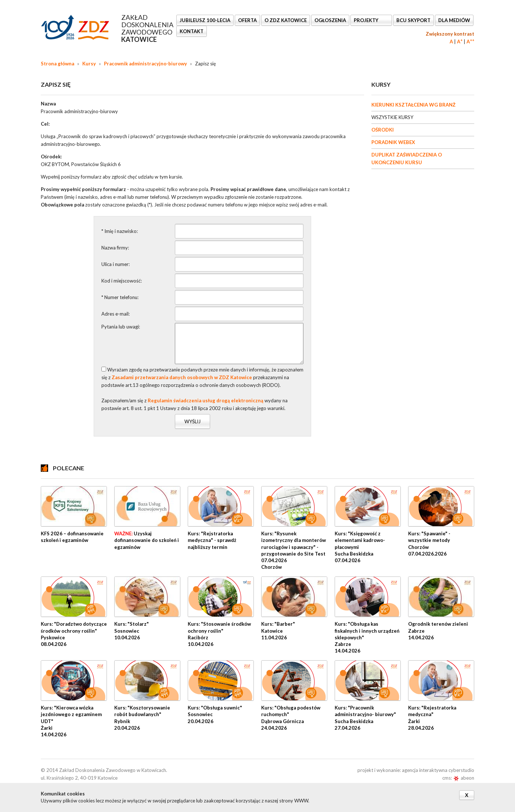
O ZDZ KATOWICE (286, 20)
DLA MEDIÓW (454, 20)
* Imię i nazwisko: (120, 231)
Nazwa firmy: (115, 248)
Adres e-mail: (116, 314)
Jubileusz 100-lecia (205, 20)
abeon (464, 778)
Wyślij (192, 421)
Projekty (367, 20)
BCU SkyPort (413, 20)
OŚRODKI (383, 130)
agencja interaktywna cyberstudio (438, 770)
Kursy (89, 64)
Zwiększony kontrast (450, 34)
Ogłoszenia (330, 20)
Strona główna (57, 64)
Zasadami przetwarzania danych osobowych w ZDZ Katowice (182, 377)
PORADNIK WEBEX (393, 142)
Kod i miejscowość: (122, 281)
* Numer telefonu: (120, 297)
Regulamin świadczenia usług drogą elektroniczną (206, 400)
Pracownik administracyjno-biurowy (145, 64)
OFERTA (247, 20)
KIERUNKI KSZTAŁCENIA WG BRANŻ (413, 105)
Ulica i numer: (116, 264)
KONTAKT (192, 31)
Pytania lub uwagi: (121, 327)
